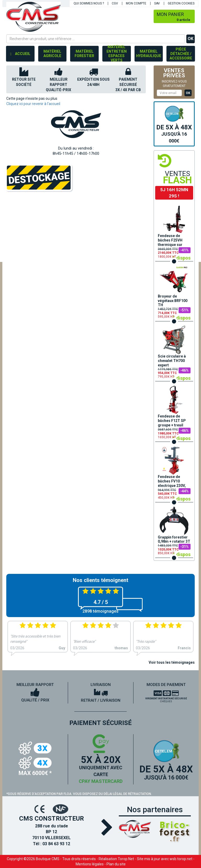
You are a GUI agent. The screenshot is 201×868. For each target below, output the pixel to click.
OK (191, 39)
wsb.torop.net (181, 859)
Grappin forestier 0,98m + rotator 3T (174, 539)
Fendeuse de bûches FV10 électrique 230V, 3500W (172, 481)
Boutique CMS (48, 859)
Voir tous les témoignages (172, 662)
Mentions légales (90, 864)
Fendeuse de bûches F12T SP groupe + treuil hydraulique (172, 421)
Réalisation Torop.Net (116, 859)
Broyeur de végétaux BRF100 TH (173, 301)
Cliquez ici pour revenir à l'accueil (33, 104)
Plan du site (116, 864)
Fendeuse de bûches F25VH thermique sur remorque (170, 240)
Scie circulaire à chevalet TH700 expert (172, 361)
